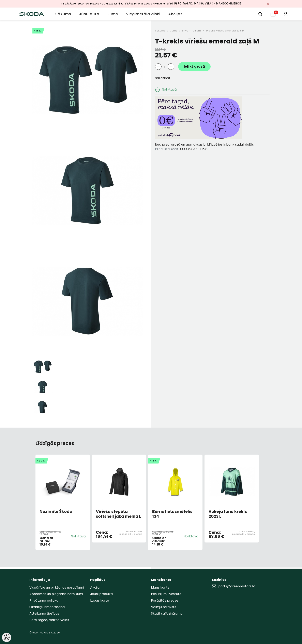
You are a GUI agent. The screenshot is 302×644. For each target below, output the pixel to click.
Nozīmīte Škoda (56, 512)
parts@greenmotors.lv (237, 586)
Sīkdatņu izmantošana (47, 607)
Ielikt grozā (194, 66)
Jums (174, 31)
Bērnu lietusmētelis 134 (172, 514)
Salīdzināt (163, 78)
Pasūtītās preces (165, 600)
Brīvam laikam (191, 31)
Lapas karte (100, 600)
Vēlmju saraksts (164, 607)
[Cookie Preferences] (7, 637)
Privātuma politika (44, 600)
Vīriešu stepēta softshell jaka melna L (118, 514)
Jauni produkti (101, 594)
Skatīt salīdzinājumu (167, 613)
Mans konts (160, 587)
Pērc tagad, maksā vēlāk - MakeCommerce (208, 4)
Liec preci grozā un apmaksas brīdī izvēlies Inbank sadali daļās (204, 144)
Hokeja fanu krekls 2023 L (228, 514)
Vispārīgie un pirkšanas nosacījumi (57, 587)
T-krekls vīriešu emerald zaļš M (225, 31)
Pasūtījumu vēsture (166, 594)
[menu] (260, 14)
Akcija (95, 587)
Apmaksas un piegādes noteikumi (56, 594)
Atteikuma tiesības (44, 613)
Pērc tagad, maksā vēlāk (49, 620)
